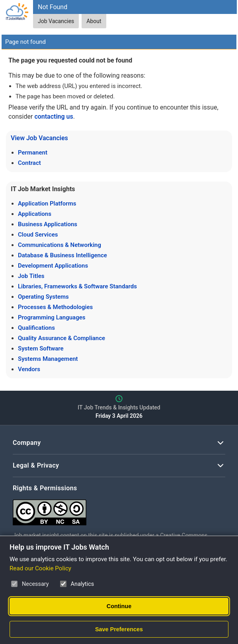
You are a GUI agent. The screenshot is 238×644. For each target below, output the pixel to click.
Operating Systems (43, 297)
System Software (41, 348)
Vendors (29, 369)
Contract (29, 163)
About (94, 21)
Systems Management (48, 359)
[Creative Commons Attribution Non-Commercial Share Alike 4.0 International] (119, 509)
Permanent (33, 153)
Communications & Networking (59, 245)
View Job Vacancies (39, 138)
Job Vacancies (56, 21)
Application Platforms (47, 204)
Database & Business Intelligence (62, 255)
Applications (35, 214)
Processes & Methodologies (55, 307)
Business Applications (48, 224)
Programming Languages (52, 317)
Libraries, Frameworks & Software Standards (77, 286)
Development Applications (53, 266)
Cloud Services (38, 235)
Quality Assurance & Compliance (61, 338)
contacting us (54, 116)
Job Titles (31, 276)
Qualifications (36, 328)
